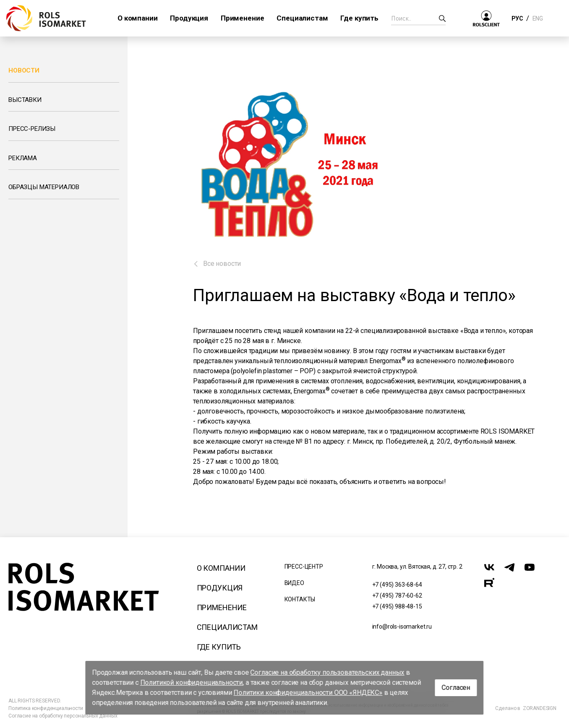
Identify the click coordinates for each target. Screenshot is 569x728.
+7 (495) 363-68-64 (397, 585)
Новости (24, 70)
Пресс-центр (304, 567)
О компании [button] (137, 18)
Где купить (219, 647)
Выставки (25, 100)
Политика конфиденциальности (46, 708)
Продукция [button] (189, 18)
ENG (538, 18)
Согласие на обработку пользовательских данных (328, 672)
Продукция (220, 588)
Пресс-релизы (32, 129)
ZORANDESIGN (540, 708)
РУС (517, 18)
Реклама (23, 158)
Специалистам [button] (302, 18)
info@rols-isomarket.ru (402, 627)
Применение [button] (242, 18)
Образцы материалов (44, 187)
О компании (221, 568)
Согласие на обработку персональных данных (63, 716)
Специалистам (227, 627)
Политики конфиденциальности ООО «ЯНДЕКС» (308, 693)
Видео (294, 583)
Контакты (300, 599)
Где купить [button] (359, 18)
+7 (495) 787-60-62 (397, 595)
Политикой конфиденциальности (192, 682)
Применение (222, 607)
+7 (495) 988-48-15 (397, 606)
